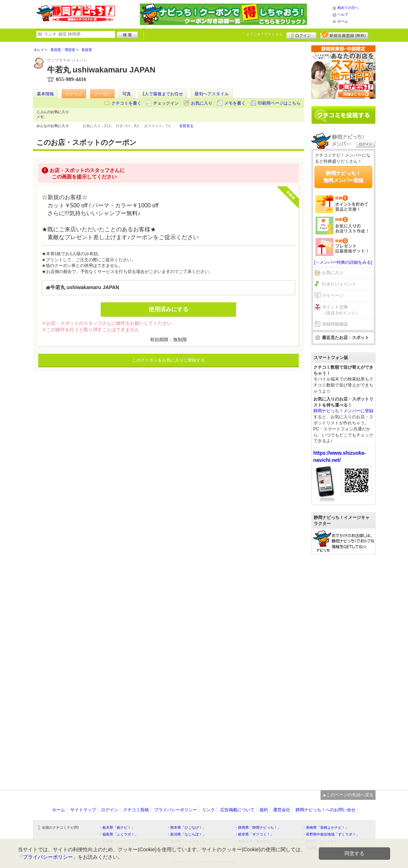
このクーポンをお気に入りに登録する (168, 360)
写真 (127, 94)
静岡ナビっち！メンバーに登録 (343, 411)
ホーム (343, 21)
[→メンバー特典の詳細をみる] (343, 262)
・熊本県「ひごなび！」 (186, 827)
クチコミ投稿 (136, 810)
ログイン (301, 35)
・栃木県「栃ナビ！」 (117, 827)
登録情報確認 (335, 324)
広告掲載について (237, 810)
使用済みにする (168, 309)
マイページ (333, 296)
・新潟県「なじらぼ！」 (186, 834)
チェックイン (166, 103)
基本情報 (45, 94)
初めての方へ (348, 8)
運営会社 (282, 810)
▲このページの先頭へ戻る (348, 795)
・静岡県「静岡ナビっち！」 (258, 827)
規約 (264, 810)
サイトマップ (83, 810)
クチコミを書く (126, 103)
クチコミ (74, 94)
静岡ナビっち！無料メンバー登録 (343, 177)
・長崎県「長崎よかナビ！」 (326, 827)
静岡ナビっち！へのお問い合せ (326, 810)
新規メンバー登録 (344, 35)
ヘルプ (343, 14)
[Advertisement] (343, 668)
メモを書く (235, 103)
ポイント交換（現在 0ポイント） (341, 310)
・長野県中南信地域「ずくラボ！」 (331, 834)
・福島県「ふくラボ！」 (119, 834)
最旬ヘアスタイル (212, 94)
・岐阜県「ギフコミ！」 (254, 834)
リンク (208, 810)
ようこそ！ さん (265, 34)
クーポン (102, 94)
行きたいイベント (339, 284)
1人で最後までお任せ (163, 94)
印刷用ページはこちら (279, 103)
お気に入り (202, 103)
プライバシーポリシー (176, 810)
